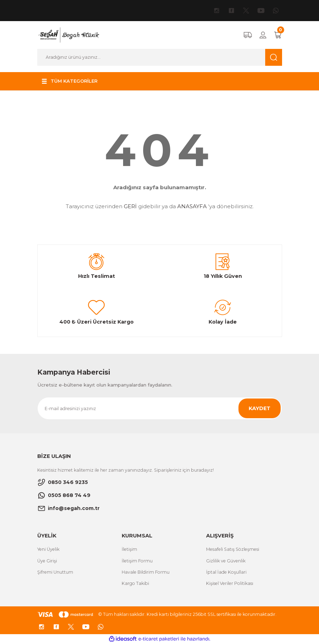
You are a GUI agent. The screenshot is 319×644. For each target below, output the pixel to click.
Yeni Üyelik (48, 549)
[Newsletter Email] (160, 408)
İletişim (129, 549)
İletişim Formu (137, 561)
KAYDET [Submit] (260, 408)
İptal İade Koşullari (226, 572)
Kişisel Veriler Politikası (230, 583)
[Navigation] (69, 81)
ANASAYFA (192, 206)
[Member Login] (263, 35)
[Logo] (68, 35)
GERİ (130, 206)
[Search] (160, 57)
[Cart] (278, 35)
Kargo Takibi (135, 583)
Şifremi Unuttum (55, 572)
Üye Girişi (47, 561)
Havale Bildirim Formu (146, 572)
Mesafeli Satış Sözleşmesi (233, 549)
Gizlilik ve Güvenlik (226, 561)
